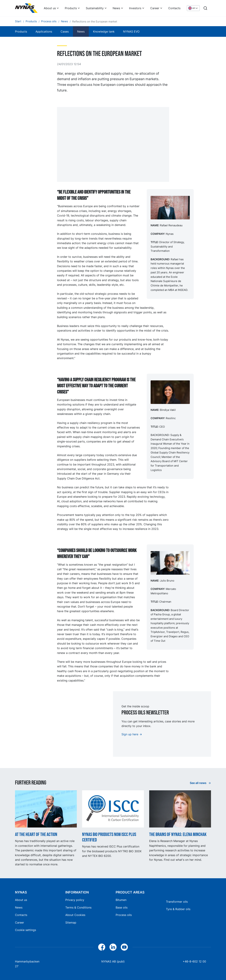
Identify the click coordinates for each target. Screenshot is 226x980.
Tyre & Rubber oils (178, 909)
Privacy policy (75, 900)
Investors (135, 8)
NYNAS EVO (131, 31)
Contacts (174, 8)
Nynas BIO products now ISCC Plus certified (109, 837)
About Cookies (75, 915)
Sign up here (130, 734)
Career (155, 8)
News (116, 8)
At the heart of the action (36, 834)
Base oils (122, 907)
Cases (65, 31)
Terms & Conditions (78, 907)
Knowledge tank (104, 31)
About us (50, 8)
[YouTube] (124, 947)
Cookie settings (26, 930)
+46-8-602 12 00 (194, 961)
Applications (44, 31)
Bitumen (121, 900)
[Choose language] (193, 8)
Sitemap (71, 922)
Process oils (124, 915)
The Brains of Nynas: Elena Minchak (178, 834)
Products (71, 8)
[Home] (26, 8)
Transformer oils (177, 902)
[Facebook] (102, 947)
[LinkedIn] (113, 947)
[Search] (205, 8)
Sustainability (95, 8)
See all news (198, 783)
